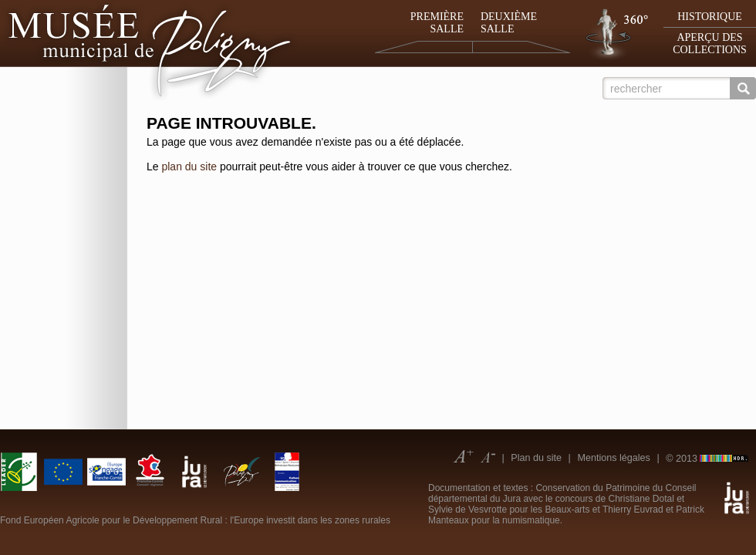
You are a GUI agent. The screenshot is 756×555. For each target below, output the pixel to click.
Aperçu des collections (710, 44)
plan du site (189, 166)
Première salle (437, 23)
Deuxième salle (509, 23)
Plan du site (536, 458)
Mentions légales (614, 458)
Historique (710, 17)
